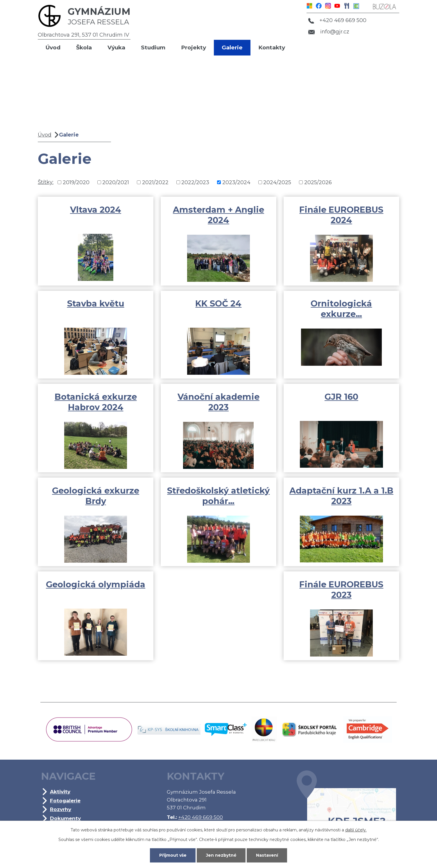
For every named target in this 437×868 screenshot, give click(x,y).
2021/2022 (155, 182)
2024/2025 (277, 182)
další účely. (356, 830)
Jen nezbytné (221, 855)
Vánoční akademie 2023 (218, 402)
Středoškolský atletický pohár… (218, 496)
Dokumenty (65, 818)
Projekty (194, 47)
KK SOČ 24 (218, 303)
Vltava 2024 (96, 210)
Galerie (232, 47)
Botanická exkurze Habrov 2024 (96, 402)
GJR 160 (341, 397)
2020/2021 (116, 182)
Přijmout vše (173, 855)
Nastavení (267, 855)
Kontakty (272, 47)
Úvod (53, 47)
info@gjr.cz (329, 32)
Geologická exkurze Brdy (96, 496)
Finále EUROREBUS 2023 (341, 590)
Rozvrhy (61, 809)
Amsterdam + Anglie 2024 (218, 215)
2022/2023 (195, 182)
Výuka (116, 47)
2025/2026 (318, 182)
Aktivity (60, 791)
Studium (153, 47)
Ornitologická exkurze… (341, 309)
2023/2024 (236, 182)
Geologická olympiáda (96, 584)
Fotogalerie (65, 800)
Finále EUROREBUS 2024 (341, 215)
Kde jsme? (346, 807)
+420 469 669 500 (337, 20)
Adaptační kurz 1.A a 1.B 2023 (341, 496)
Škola (84, 47)
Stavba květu (96, 303)
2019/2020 (76, 182)
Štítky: (46, 182)
